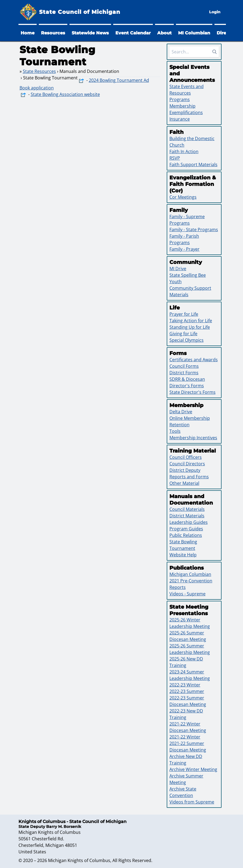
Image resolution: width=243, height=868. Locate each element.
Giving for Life (183, 334)
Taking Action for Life (191, 321)
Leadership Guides (189, 522)
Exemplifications (186, 112)
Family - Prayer (184, 249)
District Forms (184, 373)
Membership (182, 106)
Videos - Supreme (187, 594)
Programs (180, 99)
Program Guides (186, 529)
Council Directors (187, 464)
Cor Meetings (183, 197)
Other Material (184, 483)
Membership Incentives (193, 438)
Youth (176, 282)
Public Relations (186, 535)
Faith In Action (184, 151)
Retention (179, 425)
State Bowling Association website (65, 94)
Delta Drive (181, 412)
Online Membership (190, 418)
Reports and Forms (189, 477)
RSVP (175, 158)
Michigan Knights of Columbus (79, 860)
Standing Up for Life (190, 327)
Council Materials (187, 509)
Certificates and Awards (194, 360)
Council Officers (186, 457)
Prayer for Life (184, 314)
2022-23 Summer (187, 691)
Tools (175, 431)
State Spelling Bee (188, 275)
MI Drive (178, 269)
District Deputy (185, 470)
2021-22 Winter (185, 737)
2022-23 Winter (185, 685)
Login (215, 12)
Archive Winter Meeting (193, 769)
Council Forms (184, 366)
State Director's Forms (192, 392)
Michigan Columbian (190, 574)
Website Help (183, 555)
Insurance (180, 119)
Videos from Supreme (192, 802)
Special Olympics (187, 340)
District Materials (187, 516)
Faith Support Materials (193, 164)
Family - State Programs (194, 230)
